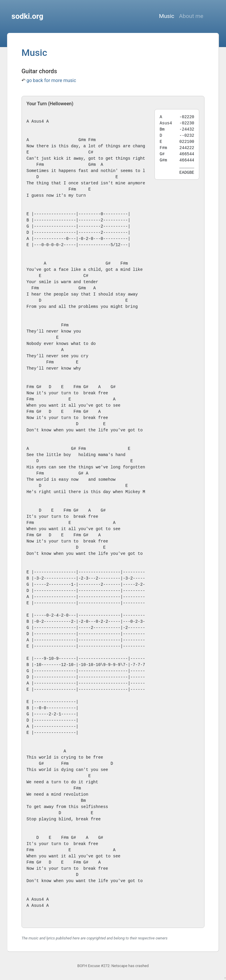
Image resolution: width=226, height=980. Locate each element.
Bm (83, 801)
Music (167, 16)
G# (81, 140)
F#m (92, 140)
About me (191, 16)
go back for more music (51, 80)
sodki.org (27, 16)
